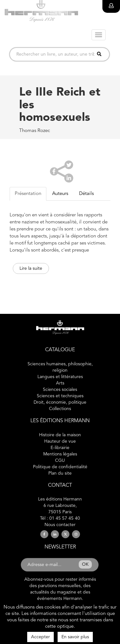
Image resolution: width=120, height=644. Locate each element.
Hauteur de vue (60, 441)
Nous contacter (60, 525)
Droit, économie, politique (60, 402)
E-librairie (60, 448)
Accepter (40, 637)
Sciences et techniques (60, 396)
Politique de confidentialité (60, 467)
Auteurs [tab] (60, 194)
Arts (60, 383)
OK (85, 564)
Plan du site (60, 473)
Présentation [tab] (28, 194)
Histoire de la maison (60, 435)
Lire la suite (31, 268)
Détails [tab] (86, 194)
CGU (60, 461)
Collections (60, 409)
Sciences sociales (60, 390)
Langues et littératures (60, 377)
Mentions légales (60, 454)
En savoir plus (75, 637)
